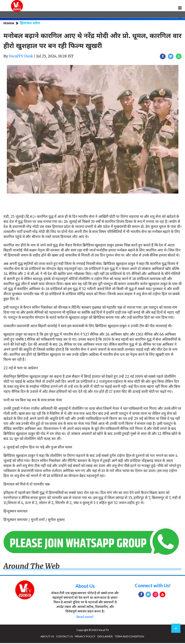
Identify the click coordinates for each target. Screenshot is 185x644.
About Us (85, 587)
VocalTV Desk (21, 57)
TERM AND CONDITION (129, 637)
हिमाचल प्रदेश (30, 24)
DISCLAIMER (105, 637)
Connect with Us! (153, 586)
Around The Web (32, 567)
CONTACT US (64, 637)
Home (9, 24)
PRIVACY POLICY (85, 637)
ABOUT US (47, 637)
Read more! (85, 618)
